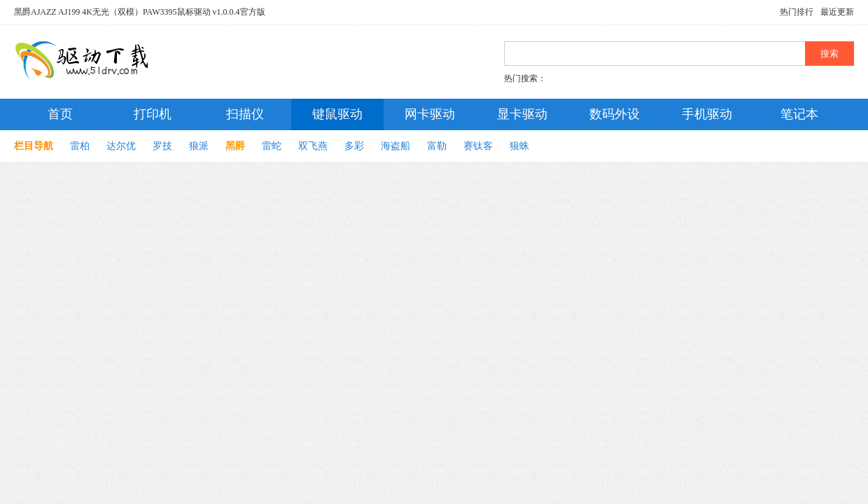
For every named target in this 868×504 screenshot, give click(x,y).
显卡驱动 (522, 114)
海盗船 (395, 146)
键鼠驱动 (337, 114)
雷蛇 (272, 146)
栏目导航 (34, 146)
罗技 (162, 146)
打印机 (153, 114)
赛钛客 (478, 146)
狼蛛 (519, 146)
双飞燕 (313, 146)
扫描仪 (245, 114)
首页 (60, 114)
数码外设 (615, 114)
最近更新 (837, 12)
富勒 (437, 146)
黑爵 (235, 146)
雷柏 (80, 146)
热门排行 (797, 12)
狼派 (199, 146)
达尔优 (121, 146)
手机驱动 (707, 114)
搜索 (829, 54)
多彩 (354, 146)
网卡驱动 (430, 114)
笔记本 (799, 114)
